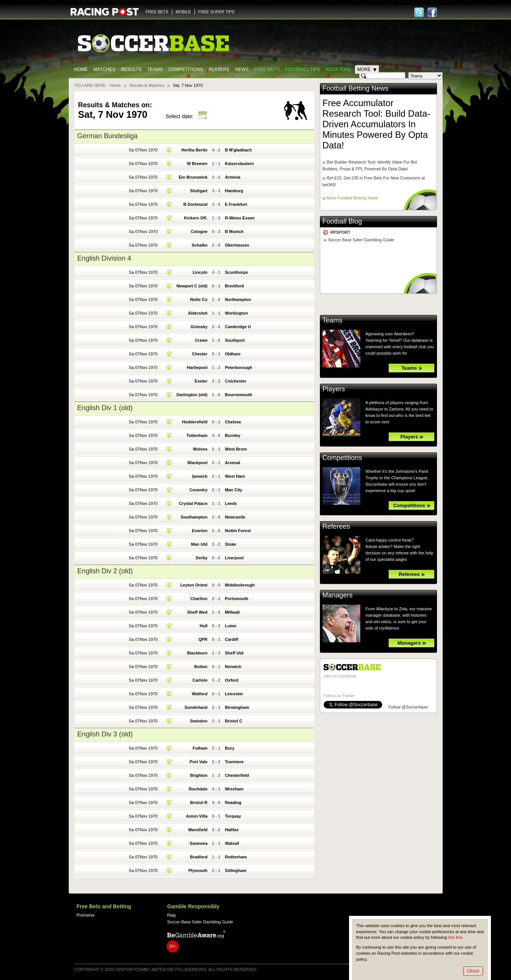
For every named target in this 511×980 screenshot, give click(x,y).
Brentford (234, 286)
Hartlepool (197, 367)
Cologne (199, 231)
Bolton (201, 667)
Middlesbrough (240, 585)
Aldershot (198, 313)
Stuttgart (199, 191)
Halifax (232, 830)
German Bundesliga (108, 136)
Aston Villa (197, 816)
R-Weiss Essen (240, 218)
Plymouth (198, 870)
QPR (203, 639)
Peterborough (238, 367)
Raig (172, 915)
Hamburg (234, 191)
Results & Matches (147, 85)
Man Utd (199, 544)
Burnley (232, 435)
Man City (233, 490)
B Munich (234, 231)
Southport (235, 340)
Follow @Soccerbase (408, 707)
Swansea (198, 843)
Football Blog (342, 221)
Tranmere (234, 762)
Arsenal (232, 463)
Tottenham (197, 435)
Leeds (231, 503)
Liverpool (234, 558)
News (242, 69)
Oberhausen (237, 245)
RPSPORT (340, 232)
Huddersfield (195, 422)
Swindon (199, 721)
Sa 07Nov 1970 (143, 150)
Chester (200, 354)
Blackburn (197, 653)
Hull (203, 626)
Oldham (232, 354)
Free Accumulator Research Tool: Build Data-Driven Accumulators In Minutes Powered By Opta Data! (377, 124)
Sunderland (196, 707)
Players (219, 69)
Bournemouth (238, 395)
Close (473, 971)
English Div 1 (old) (105, 408)
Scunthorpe (236, 272)
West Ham (235, 476)
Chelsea (233, 422)
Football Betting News (356, 88)
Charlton (199, 599)
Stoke (230, 544)
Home (81, 69)
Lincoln (200, 272)
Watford (200, 694)
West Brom (236, 449)
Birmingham (237, 707)
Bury (229, 748)
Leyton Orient (194, 585)
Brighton (199, 775)
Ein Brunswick (193, 177)
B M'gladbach (238, 150)
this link (455, 937)
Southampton (194, 517)
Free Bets (267, 69)
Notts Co (199, 299)
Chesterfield (237, 775)
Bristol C (233, 721)
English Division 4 (104, 258)
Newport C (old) (192, 286)
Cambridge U (238, 327)
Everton (200, 531)
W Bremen (197, 164)
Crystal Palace (193, 503)
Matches (105, 69)
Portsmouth (236, 599)
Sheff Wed (198, 612)
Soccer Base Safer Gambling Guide (361, 240)
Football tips (303, 69)
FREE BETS (157, 12)
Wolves (200, 449)
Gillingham (235, 870)
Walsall (232, 843)
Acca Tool (338, 69)
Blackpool (198, 463)
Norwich (233, 667)
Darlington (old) (192, 395)
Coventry (198, 490)
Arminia (232, 177)
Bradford (199, 857)
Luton (231, 626)
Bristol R (199, 803)
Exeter (201, 381)
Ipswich (200, 476)
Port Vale (198, 762)
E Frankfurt (236, 204)
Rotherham (236, 857)
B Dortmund (196, 204)
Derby (201, 558)
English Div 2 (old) (105, 571)
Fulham (200, 748)
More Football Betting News (353, 198)
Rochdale (198, 789)
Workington (236, 313)
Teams (155, 69)
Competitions (186, 69)
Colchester (235, 381)
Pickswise (86, 915)
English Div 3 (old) (105, 734)
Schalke (200, 245)
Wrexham (234, 789)
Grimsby (199, 327)
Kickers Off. (196, 218)
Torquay (233, 816)
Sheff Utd (234, 653)
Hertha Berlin (194, 150)
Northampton (238, 299)
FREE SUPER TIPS (216, 12)
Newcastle (235, 517)
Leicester (234, 694)
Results (131, 69)
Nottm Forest (238, 531)
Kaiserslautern (239, 164)
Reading (233, 803)
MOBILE (183, 12)
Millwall (232, 612)
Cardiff (232, 639)
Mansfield (198, 830)
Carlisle (200, 680)
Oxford (232, 680)
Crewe (201, 340)
